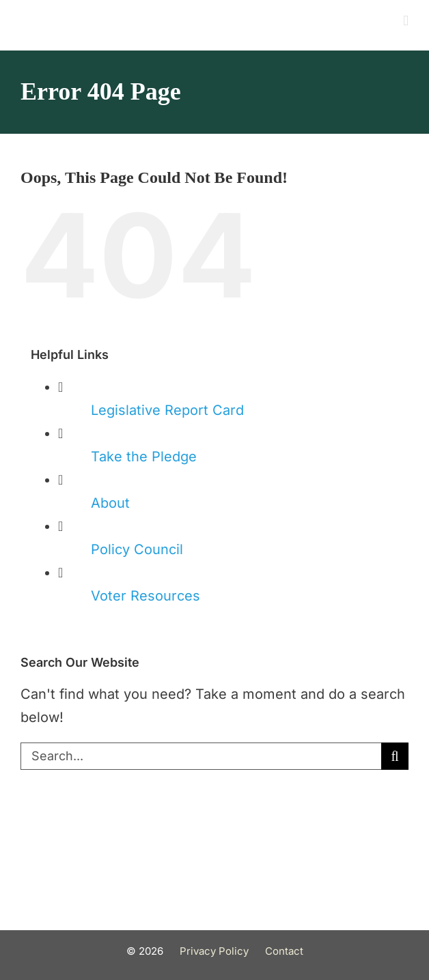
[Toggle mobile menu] (406, 21)
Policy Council (137, 549)
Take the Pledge (144, 457)
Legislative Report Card (167, 410)
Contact (284, 951)
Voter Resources (146, 596)
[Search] (395, 756)
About (110, 503)
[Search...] (201, 756)
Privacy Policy (214, 951)
